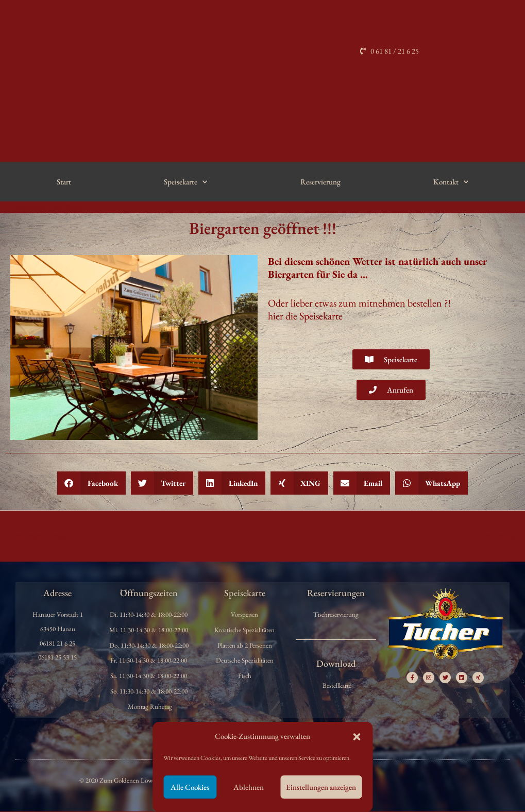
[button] (357, 737)
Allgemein (31, 207)
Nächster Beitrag (494, 535)
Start (64, 182)
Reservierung (320, 182)
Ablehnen (249, 787)
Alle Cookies (190, 787)
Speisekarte (185, 182)
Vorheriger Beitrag (33, 535)
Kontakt (451, 182)
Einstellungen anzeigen (321, 787)
